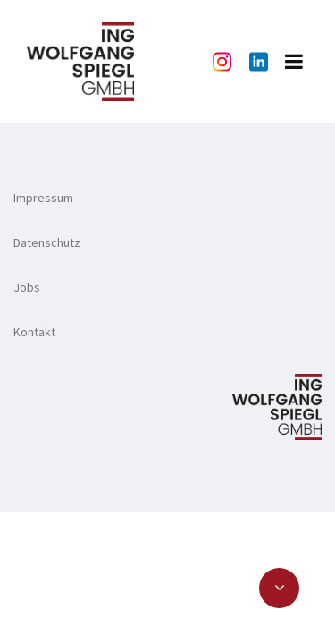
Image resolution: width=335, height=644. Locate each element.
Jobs (27, 287)
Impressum (43, 198)
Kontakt (34, 332)
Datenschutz (47, 242)
